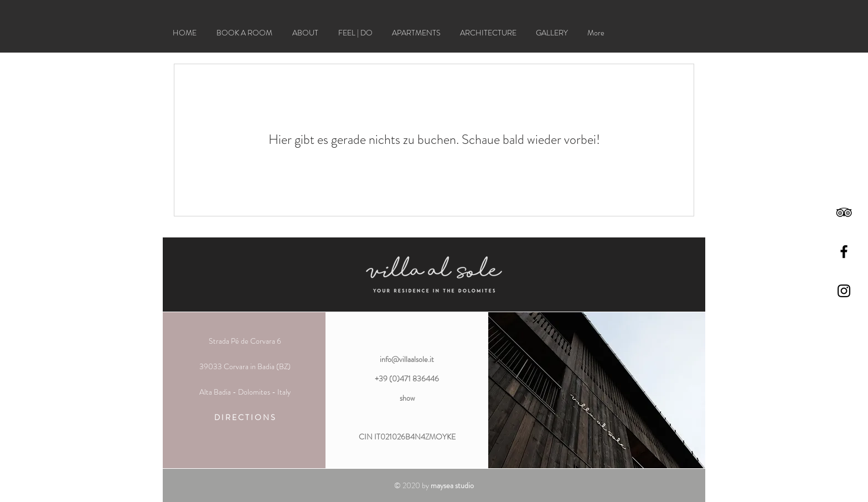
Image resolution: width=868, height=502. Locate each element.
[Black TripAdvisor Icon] (844, 212)
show (407, 398)
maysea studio (452, 485)
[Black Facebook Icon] (844, 252)
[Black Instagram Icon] (844, 291)
